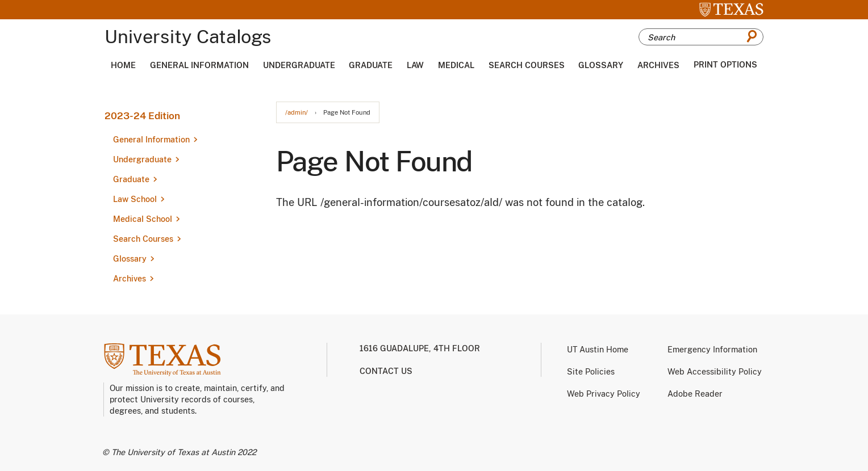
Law (415, 65)
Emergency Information (712, 350)
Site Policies (591, 372)
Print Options (725, 65)
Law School (135, 199)
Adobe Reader (695, 394)
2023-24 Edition (142, 116)
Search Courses (527, 65)
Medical (456, 65)
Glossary (601, 65)
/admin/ (297, 113)
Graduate (371, 65)
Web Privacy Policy (604, 394)
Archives (658, 65)
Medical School (143, 219)
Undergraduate (299, 65)
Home (123, 65)
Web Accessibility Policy (715, 372)
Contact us (386, 371)
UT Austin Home (598, 350)
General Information (199, 65)
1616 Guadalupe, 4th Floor (420, 348)
